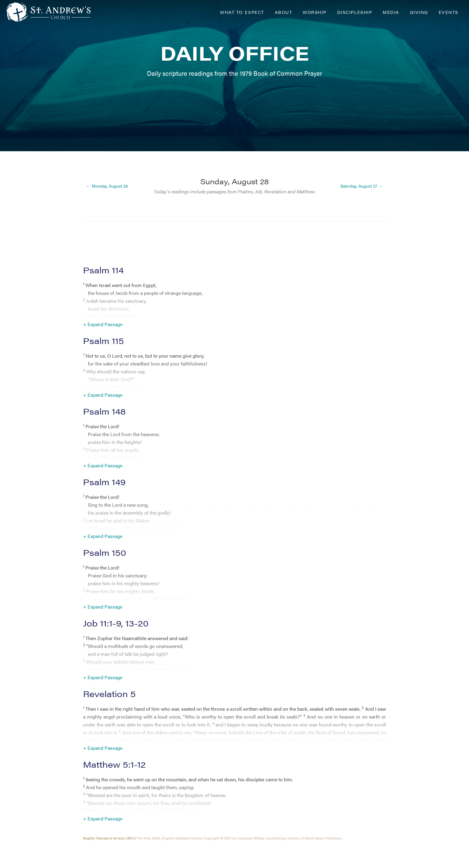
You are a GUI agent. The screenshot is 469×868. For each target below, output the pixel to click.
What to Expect (242, 12)
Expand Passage (105, 324)
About (284, 12)
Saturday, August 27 (359, 186)
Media (391, 12)
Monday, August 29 (110, 186)
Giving (419, 12)
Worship (315, 12)
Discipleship (355, 12)
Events (449, 12)
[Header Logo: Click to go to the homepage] (55, 12)
